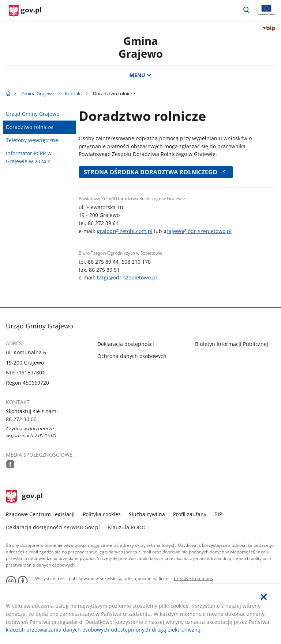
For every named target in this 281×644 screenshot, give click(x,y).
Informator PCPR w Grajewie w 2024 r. (29, 157)
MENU (140, 75)
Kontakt (74, 94)
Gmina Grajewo (38, 94)
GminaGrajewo (141, 47)
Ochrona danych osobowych (132, 356)
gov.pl (25, 496)
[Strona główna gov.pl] (25, 11)
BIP (218, 514)
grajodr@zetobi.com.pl (125, 231)
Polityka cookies (102, 514)
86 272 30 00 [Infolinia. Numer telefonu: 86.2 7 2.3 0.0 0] (21, 419)
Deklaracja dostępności (126, 344)
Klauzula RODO (127, 527)
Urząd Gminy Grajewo (33, 114)
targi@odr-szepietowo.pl (127, 277)
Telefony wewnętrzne (32, 140)
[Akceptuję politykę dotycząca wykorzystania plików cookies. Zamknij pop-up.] (264, 597)
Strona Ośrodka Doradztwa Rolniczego (156, 172)
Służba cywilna (147, 514)
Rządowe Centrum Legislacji (40, 514)
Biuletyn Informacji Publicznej (232, 344)
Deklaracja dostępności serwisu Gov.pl (53, 527)
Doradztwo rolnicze (29, 127)
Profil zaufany (190, 514)
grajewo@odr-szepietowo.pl (198, 231)
